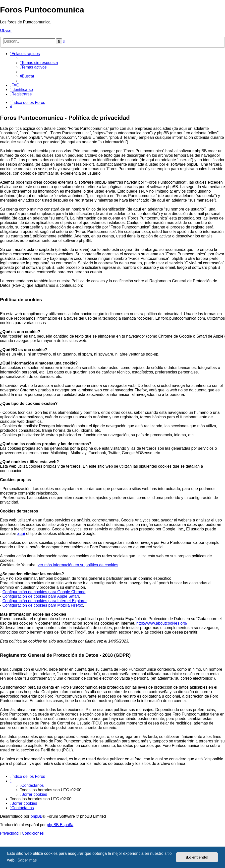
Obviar (6, 31)
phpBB (37, 816)
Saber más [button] (27, 860)
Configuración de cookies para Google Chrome (44, 592)
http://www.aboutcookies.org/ (162, 623)
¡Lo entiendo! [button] (197, 857)
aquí (21, 534)
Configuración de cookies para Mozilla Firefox (43, 605)
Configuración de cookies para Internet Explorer (45, 601)
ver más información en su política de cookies (78, 565)
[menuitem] (39, 63)
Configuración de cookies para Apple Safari (41, 596)
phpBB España (60, 825)
